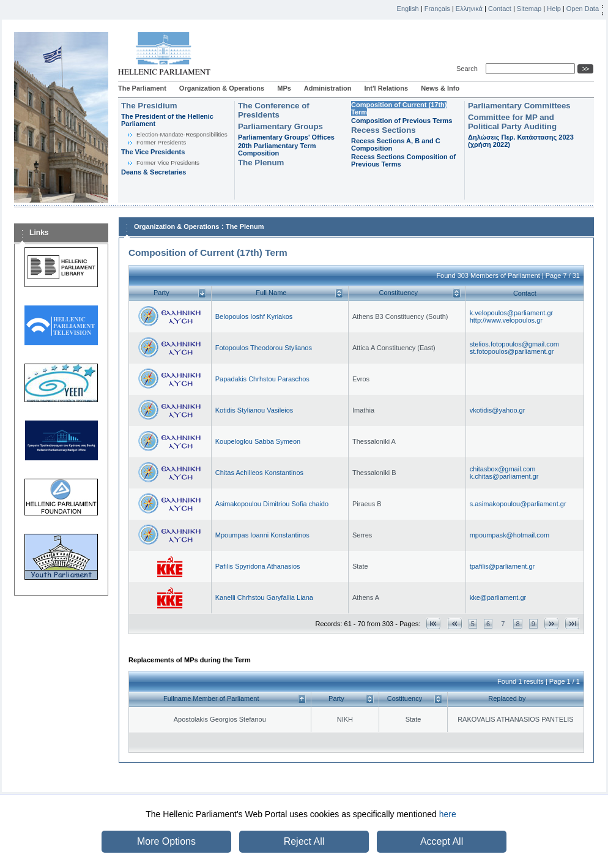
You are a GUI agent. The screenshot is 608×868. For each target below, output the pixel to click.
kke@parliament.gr (498, 597)
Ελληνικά (469, 9)
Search (469, 69)
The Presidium (149, 106)
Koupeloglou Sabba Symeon (258, 441)
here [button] (448, 814)
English (408, 9)
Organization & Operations (222, 88)
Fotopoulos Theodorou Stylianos (264, 348)
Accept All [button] (442, 841)
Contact (500, 9)
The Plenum (261, 163)
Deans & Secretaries (154, 172)
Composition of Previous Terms (402, 121)
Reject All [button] (304, 841)
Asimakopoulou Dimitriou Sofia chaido (272, 504)
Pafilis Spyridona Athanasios (258, 566)
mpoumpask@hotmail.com (510, 535)
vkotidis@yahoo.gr (498, 410)
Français (437, 9)
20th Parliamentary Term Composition (277, 149)
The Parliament (142, 88)
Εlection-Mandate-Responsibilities (182, 134)
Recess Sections (384, 130)
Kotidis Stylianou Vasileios (254, 410)
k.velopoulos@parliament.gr (512, 313)
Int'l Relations (386, 88)
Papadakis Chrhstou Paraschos (262, 379)
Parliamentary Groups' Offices (286, 137)
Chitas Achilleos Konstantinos (259, 473)
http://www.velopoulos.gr (506, 320)
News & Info (440, 88)
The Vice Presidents (153, 152)
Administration (328, 88)
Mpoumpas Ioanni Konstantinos (262, 535)
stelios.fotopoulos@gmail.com (514, 344)
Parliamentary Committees (519, 106)
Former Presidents (161, 142)
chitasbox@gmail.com (503, 469)
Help (554, 9)
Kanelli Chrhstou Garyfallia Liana (264, 597)
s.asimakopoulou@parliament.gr (518, 504)
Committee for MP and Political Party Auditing (512, 122)
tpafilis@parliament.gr (502, 566)
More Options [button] (166, 841)
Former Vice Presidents (168, 163)
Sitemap (529, 9)
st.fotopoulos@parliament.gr (512, 351)
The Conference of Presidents (274, 110)
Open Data (583, 9)
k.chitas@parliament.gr (504, 476)
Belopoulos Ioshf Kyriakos (254, 316)
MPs (284, 88)
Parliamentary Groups (280, 126)
